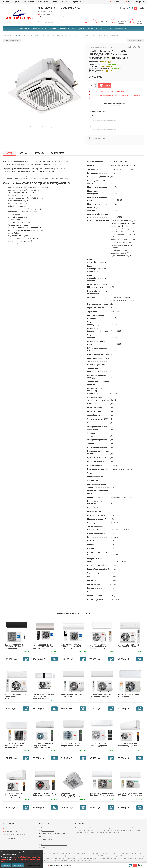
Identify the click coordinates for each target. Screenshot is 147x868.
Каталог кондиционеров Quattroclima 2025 (109, 91)
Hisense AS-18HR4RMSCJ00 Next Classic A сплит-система (102, 794)
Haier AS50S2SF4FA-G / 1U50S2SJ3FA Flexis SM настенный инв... (43, 647)
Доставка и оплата (47, 831)
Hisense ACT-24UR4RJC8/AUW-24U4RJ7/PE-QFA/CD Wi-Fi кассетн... (72, 796)
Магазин (6, 2)
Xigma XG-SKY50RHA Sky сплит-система (72, 695)
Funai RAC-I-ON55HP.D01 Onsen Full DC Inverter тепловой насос (15, 746)
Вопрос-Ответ (58, 153)
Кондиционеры (38, 29)
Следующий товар (136, 40)
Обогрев (52, 29)
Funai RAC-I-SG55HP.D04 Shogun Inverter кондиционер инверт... (43, 746)
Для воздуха (77, 29)
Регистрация (139, 2)
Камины (64, 29)
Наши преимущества (48, 828)
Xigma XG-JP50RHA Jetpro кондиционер (129, 695)
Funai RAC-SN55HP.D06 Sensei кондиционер (99, 745)
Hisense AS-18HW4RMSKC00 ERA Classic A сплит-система (130, 794)
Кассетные (101, 138)
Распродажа (119, 29)
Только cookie (18, 865)
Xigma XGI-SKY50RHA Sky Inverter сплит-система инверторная (100, 696)
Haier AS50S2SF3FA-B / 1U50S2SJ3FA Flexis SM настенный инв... (14, 647)
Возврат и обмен (47, 839)
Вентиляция (105, 29)
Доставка (39, 153)
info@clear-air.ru (47, 14)
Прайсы (64, 2)
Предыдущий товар (12, 40)
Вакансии (44, 842)
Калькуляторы (75, 2)
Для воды (91, 29)
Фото (46, 2)
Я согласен (6, 865)
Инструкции (55, 2)
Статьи (39, 2)
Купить (107, 85)
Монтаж (24, 29)
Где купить (16, 2)
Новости (31, 2)
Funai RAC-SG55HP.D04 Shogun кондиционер (71, 745)
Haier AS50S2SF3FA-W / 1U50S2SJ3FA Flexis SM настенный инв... (71, 647)
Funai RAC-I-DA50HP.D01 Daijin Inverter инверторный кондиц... (44, 795)
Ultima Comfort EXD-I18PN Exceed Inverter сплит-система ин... (15, 696)
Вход (129, 2)
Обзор (9, 153)
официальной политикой (96, 830)
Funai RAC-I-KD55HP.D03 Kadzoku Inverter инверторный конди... (14, 795)
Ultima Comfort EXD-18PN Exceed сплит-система (128, 646)
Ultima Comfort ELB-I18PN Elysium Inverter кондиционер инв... (43, 696)
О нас (24, 2)
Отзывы (24, 153)
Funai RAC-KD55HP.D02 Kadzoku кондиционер (127, 745)
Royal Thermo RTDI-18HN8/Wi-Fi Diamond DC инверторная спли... (100, 647)
